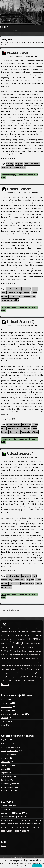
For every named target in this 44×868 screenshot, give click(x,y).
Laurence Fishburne (12, 658)
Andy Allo (19, 164)
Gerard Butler (24, 662)
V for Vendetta (6, 710)
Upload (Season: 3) (21, 189)
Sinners (4, 769)
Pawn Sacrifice (6, 707)
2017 (38, 824)
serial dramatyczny (29, 647)
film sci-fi (25, 669)
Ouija (3, 725)
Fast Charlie (5, 762)
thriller (12, 647)
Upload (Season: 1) (21, 453)
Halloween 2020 (14, 666)
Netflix (24, 677)
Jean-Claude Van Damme (33, 632)
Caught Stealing (7, 754)
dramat (5, 651)
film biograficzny (33, 658)
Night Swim (5, 740)
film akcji (10, 164)
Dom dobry (5, 780)
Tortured (4, 699)
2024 (10, 831)
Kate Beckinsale (18, 655)
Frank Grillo (23, 658)
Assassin (17, 52)
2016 (31, 824)
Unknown (5, 721)
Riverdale (5, 718)
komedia (32, 676)
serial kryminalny (11, 632)
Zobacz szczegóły (9, 175)
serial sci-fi (26, 289)
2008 (16, 820)
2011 (37, 820)
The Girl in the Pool (8, 791)
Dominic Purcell (19, 168)
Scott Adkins (21, 632)
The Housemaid (7, 776)
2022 (35, 827)
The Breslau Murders (9, 747)
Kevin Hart (11, 681)
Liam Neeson (14, 628)
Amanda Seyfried (11, 677)
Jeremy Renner (36, 643)
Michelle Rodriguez (35, 666)
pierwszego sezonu (35, 330)
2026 (24, 831)
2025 (17, 831)
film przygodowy (28, 651)
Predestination (6, 703)
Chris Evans (18, 647)
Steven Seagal (6, 669)
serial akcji (32, 673)
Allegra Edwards (23, 293)
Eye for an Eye (6, 765)
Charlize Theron (6, 635)
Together (4, 773)
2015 (24, 824)
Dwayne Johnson (17, 635)
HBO (19, 677)
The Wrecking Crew (8, 784)
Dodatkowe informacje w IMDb (20, 176)
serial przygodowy (29, 681)
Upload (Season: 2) (21, 322)
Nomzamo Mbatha (32, 164)
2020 (21, 827)
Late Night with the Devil (10, 751)
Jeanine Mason (30, 296)
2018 (6, 827)
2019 (13, 827)
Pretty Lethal (6, 743)
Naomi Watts (27, 635)
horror (5, 684)
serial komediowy (13, 289)
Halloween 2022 (15, 669)
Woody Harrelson (23, 639)
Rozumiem (37, 866)
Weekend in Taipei (8, 787)
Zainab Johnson (16, 296)
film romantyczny (16, 651)
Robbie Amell (19, 580)
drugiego (21, 200)
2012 (3, 824)
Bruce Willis (7, 168)
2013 (10, 824)
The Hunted (5, 758)
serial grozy (23, 628)
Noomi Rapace (34, 662)
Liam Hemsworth (11, 639)
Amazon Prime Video (10, 300)
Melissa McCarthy (29, 655)
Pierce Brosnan (32, 628)
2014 (17, 824)
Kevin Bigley (14, 432)
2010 (30, 820)
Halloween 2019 (13, 673)
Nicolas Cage (9, 655)
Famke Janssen (23, 673)
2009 (23, 820)
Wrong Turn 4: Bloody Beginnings (13, 714)
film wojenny (5, 628)
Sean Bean (27, 643)
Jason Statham (24, 666)
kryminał (33, 639)
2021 (28, 827)
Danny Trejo (5, 647)
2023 (3, 831)
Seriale (4, 846)
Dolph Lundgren (14, 662)
